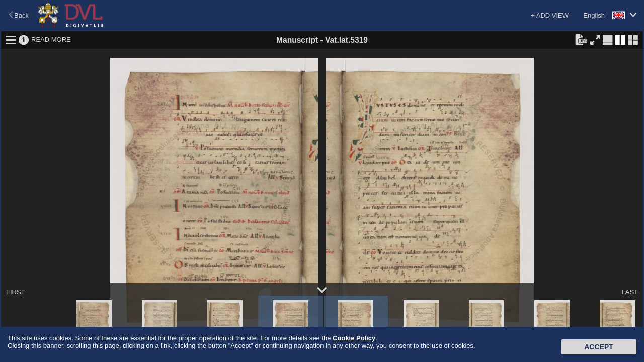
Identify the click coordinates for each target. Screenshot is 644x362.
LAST (630, 292)
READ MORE (51, 39)
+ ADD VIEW (550, 15)
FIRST (16, 292)
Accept (599, 347)
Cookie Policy (354, 338)
